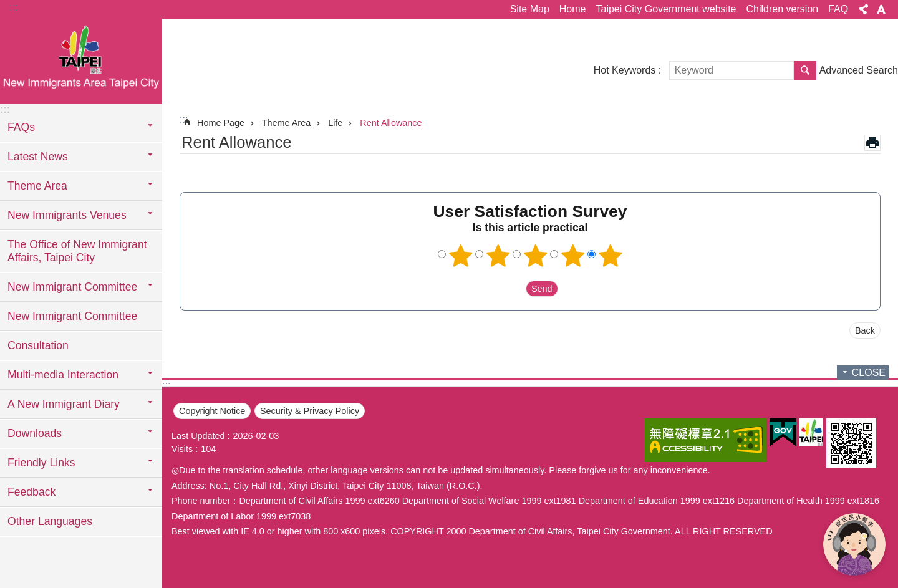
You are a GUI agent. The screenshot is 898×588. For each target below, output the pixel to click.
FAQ (838, 9)
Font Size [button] (881, 9)
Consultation (38, 345)
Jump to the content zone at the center (7, 7)
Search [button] (805, 70)
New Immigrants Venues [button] (67, 215)
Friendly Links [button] (41, 463)
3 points (536, 256)
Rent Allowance (391, 123)
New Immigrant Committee (72, 316)
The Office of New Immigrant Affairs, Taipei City (77, 251)
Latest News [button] (38, 157)
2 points (498, 256)
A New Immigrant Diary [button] (64, 404)
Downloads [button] (35, 433)
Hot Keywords (625, 70)
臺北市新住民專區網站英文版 (81, 60)
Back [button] (865, 330)
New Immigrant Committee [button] (72, 287)
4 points (573, 256)
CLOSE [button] (869, 373)
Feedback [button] (31, 492)
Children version (782, 9)
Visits (182, 449)
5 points (611, 256)
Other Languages (50, 521)
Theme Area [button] (37, 186)
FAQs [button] (21, 127)
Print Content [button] (872, 143)
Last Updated (198, 436)
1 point (461, 256)
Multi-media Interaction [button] (63, 375)
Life (335, 123)
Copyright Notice (212, 411)
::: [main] (184, 119)
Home (573, 9)
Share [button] (864, 9)
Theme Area (286, 123)
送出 (514, 289)
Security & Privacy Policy (310, 411)
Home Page (221, 123)
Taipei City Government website (666, 9)
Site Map (530, 9)
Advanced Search (859, 70)
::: (13, 7)
